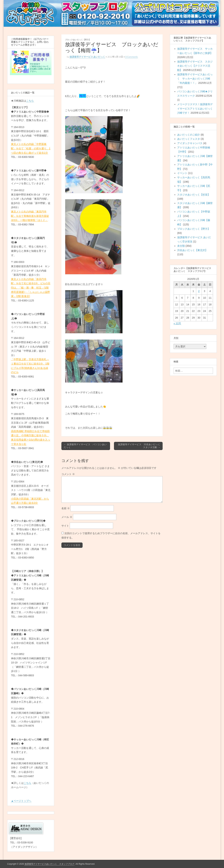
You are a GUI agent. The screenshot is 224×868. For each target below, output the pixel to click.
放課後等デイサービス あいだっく (87, 57)
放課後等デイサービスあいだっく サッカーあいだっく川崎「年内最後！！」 (195, 79)
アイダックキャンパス (190, 143)
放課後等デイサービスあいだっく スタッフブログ (49, 864)
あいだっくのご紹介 (189, 135)
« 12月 (177, 323)
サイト (65, 526)
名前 (66, 508)
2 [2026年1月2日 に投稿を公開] (199, 291)
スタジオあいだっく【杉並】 (194, 195)
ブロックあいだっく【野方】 (78, 40)
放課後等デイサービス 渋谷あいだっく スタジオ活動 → (140, 446)
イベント (182, 173)
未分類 (181, 246)
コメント (68, 474)
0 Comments (132, 57)
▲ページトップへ (21, 801)
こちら (30, 101)
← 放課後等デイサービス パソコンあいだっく (85, 446)
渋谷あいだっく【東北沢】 (192, 250)
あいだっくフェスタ (189, 139)
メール (67, 517)
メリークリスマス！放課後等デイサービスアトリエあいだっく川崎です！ (195, 109)
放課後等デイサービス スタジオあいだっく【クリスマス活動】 (195, 66)
